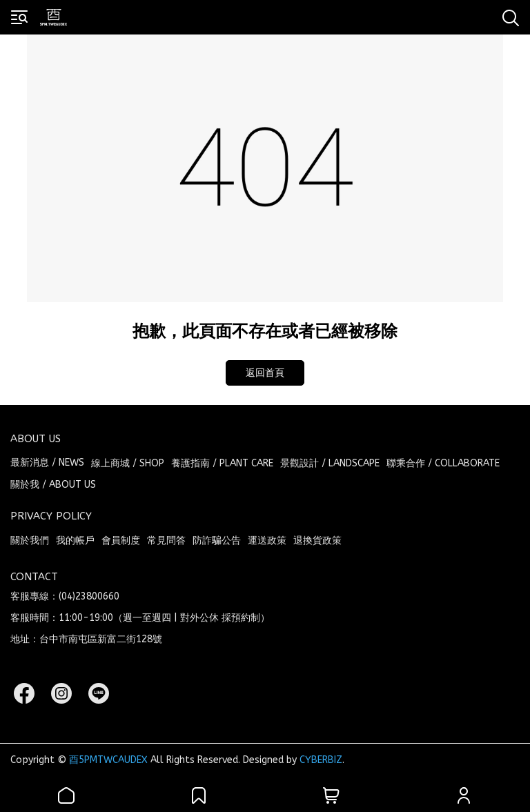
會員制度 (121, 541)
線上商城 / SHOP (128, 463)
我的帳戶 (75, 541)
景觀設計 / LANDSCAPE (330, 463)
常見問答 (166, 541)
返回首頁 (265, 373)
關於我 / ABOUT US (53, 485)
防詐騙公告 (217, 541)
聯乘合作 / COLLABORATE (443, 463)
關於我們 (30, 541)
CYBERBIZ (321, 760)
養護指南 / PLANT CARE (222, 463)
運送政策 (267, 541)
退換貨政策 (317, 541)
